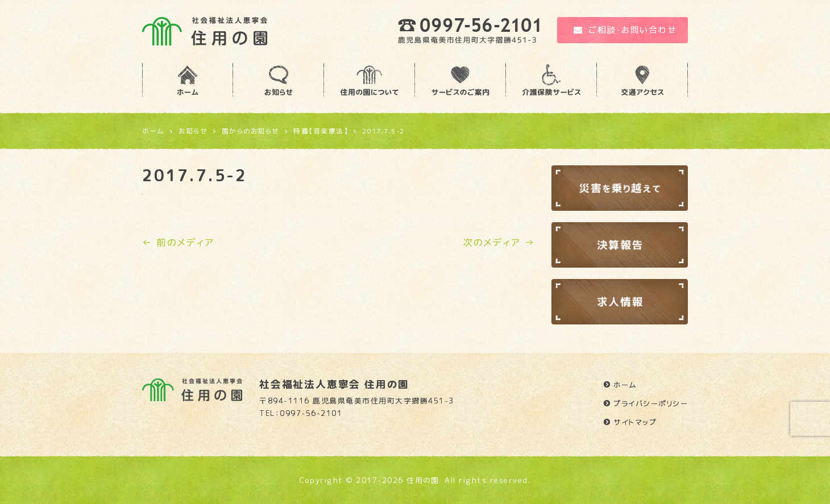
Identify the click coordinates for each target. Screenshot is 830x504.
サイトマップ (635, 422)
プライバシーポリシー (651, 403)
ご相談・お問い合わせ (625, 30)
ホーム (625, 385)
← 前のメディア (178, 242)
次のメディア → (499, 242)
